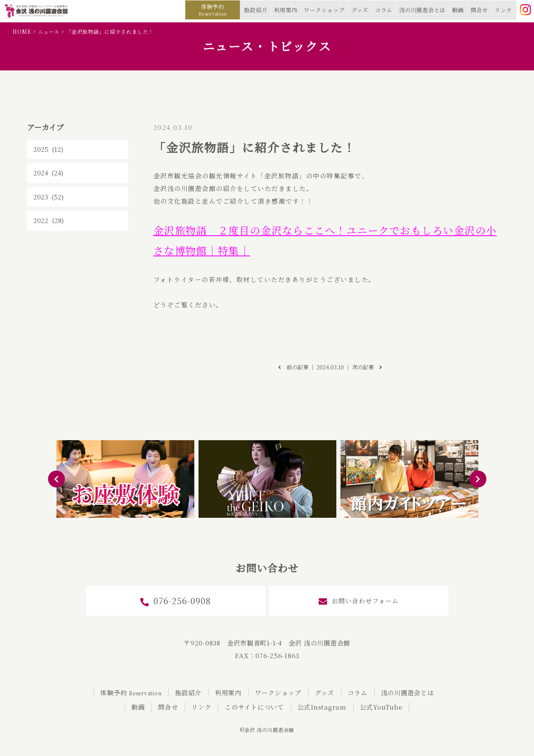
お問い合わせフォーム (359, 601)
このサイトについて (254, 707)
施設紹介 (256, 10)
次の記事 (367, 367)
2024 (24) (48, 173)
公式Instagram (322, 707)
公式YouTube (381, 707)
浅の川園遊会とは (422, 10)
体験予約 (212, 10)
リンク (503, 10)
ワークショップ (324, 10)
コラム (384, 10)
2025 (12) (48, 149)
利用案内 (286, 10)
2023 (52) (48, 197)
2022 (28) (48, 220)
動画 (458, 10)
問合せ (479, 10)
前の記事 (293, 367)
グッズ (360, 10)
